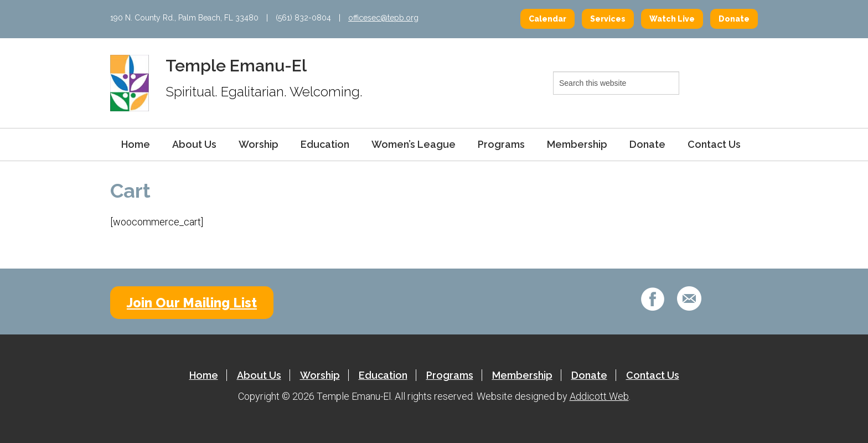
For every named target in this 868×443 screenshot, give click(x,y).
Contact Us (714, 144)
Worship (259, 144)
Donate (734, 19)
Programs (501, 144)
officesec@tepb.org (383, 18)
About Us (194, 144)
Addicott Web (599, 396)
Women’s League (414, 144)
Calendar (547, 19)
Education (325, 144)
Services (608, 19)
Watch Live (672, 19)
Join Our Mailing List (192, 303)
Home (136, 144)
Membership (577, 144)
